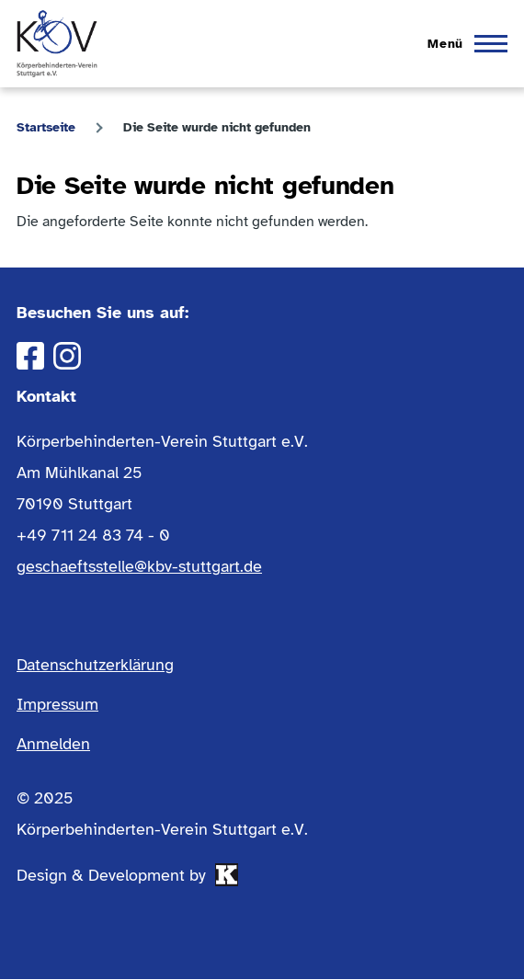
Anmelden (53, 744)
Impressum (57, 704)
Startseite (46, 127)
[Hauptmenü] (462, 44)
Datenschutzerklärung (95, 665)
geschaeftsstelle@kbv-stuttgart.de (139, 566)
